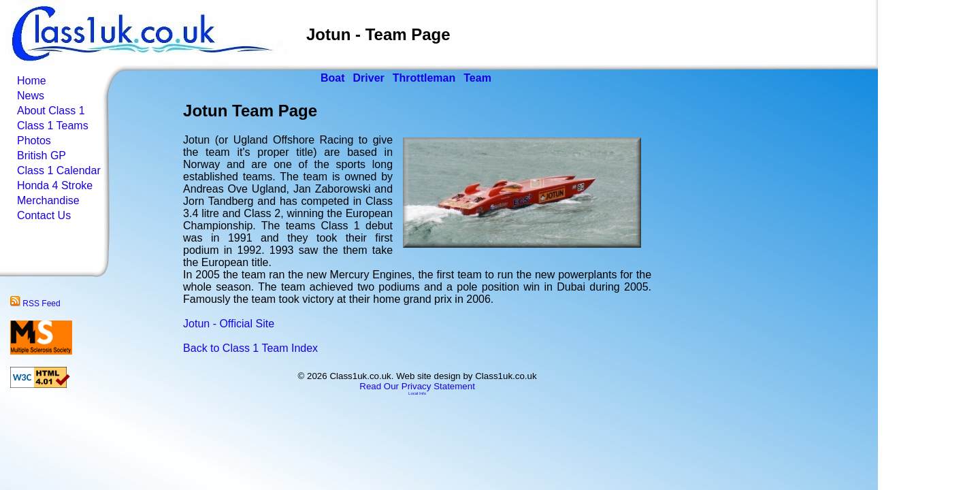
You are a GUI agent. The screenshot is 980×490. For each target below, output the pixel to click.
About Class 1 (51, 111)
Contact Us (44, 215)
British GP (42, 156)
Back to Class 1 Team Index (250, 348)
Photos (34, 141)
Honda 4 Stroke (55, 185)
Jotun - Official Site (229, 324)
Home (32, 81)
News (31, 96)
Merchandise (48, 200)
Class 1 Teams (53, 126)
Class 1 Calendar (59, 170)
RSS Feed (35, 304)
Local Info (417, 393)
